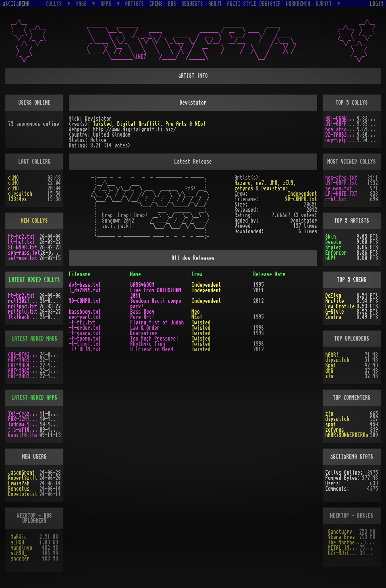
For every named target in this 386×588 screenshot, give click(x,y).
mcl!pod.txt (23, 306)
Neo (196, 312)
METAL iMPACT (344, 548)
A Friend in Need (152, 349)
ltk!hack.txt (24, 317)
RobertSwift (23, 478)
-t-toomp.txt (85, 339)
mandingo (21, 548)
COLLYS (55, 4)
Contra (333, 317)
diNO (13, 178)
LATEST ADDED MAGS (35, 339)
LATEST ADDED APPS (35, 398)
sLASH (17, 542)
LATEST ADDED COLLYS (35, 280)
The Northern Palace (346, 542)
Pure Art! (142, 317)
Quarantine (144, 333)
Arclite (335, 301)
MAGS (82, 4)
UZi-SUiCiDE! (344, 553)
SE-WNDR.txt (23, 247)
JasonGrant (21, 473)
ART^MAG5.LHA (24, 371)
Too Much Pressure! (154, 339)
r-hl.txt (336, 199)
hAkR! (332, 355)
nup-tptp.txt (341, 140)
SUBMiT (325, 4)
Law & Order (145, 328)
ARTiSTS (134, 4)
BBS (172, 4)
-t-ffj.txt (82, 322)
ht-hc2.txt (21, 237)
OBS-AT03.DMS (24, 355)
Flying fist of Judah (157, 322)
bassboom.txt (85, 312)
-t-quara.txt (85, 333)
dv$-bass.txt (85, 285)
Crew (197, 274)
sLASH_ (19, 553)
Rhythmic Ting (148, 344)
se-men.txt (339, 188)
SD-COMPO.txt (301, 199)
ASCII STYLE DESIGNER (254, 4)
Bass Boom (142, 312)
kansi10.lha (23, 435)
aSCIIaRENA (16, 4)
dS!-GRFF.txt (341, 124)
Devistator (275, 188)
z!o (329, 376)
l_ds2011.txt (85, 290)
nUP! (331, 258)
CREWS (156, 4)
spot (331, 424)
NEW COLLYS (35, 221)
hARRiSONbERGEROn (347, 435)
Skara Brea (341, 537)
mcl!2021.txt (24, 301)
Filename (79, 274)
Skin (331, 237)
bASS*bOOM (142, 285)
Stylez (333, 247)
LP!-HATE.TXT (341, 194)
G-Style (335, 312)
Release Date (269, 274)
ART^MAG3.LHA (24, 360)
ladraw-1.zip (24, 424)
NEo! (200, 124)
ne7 (260, 183)
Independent (302, 194)
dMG (273, 183)
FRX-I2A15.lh (24, 419)
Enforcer (336, 253)
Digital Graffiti (139, 124)
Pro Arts (176, 124)
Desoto (333, 242)
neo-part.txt (85, 317)
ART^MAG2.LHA (24, 376)
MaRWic (19, 537)
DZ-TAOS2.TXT (341, 135)
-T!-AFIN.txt (85, 349)
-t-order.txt (85, 328)
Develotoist (23, 494)
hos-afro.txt (341, 129)
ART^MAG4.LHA (24, 365)
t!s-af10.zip (24, 430)
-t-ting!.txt (85, 344)
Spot (331, 365)
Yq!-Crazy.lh (24, 414)
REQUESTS (192, 4)
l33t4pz (17, 199)
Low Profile (340, 306)
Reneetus (19, 489)
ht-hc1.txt (21, 242)
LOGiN (377, 4)
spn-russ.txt (24, 253)
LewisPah (19, 483)
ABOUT (215, 4)
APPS (107, 4)
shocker (20, 558)
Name (135, 274)
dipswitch (20, 194)
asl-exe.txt (23, 258)
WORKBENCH (298, 4)
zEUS (288, 183)
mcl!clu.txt (23, 312)
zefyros (244, 188)
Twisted (102, 124)
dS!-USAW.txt (341, 119)
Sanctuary (340, 532)
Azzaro (242, 183)
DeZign (333, 296)
